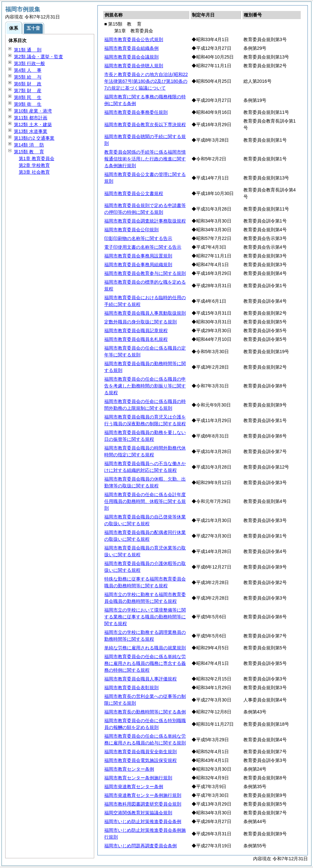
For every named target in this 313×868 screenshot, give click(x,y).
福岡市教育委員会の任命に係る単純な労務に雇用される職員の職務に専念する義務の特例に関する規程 (145, 663)
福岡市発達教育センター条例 (134, 787)
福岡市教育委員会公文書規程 (134, 193)
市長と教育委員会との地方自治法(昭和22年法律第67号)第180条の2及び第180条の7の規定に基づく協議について (146, 81)
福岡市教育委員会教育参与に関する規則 (145, 273)
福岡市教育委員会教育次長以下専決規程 (145, 125)
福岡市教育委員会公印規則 (131, 230)
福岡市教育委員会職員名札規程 (136, 339)
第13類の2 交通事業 (34, 138)
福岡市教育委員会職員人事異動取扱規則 (145, 313)
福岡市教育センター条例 (129, 769)
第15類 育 (29, 152)
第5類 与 (28, 77)
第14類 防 (29, 145)
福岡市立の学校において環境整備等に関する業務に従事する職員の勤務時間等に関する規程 (145, 617)
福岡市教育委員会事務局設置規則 (138, 256)
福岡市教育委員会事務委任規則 (136, 112)
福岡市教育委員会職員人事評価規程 (140, 679)
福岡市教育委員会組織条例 (131, 48)
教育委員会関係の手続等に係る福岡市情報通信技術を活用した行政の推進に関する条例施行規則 (145, 159)
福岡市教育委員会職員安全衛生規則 (140, 752)
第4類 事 (28, 70)
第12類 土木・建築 (33, 125)
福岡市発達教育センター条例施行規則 (143, 795)
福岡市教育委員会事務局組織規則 (138, 265)
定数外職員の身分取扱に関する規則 (140, 322)
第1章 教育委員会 (37, 158)
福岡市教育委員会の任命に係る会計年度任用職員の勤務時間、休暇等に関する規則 (145, 501)
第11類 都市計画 (31, 118)
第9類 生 (28, 104)
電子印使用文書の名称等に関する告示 (143, 247)
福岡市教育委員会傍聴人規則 (134, 66)
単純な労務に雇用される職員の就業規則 (145, 648)
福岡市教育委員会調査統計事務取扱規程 (145, 221)
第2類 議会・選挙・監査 (39, 57)
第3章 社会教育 (34, 172)
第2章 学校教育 (34, 165)
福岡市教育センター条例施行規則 (138, 778)
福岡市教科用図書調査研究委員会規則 (143, 804)
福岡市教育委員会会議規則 (131, 57)
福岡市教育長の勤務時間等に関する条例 (145, 712)
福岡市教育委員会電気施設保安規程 (140, 760)
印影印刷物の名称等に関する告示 (138, 238)
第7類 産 (28, 91)
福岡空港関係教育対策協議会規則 (138, 813)
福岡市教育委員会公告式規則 (134, 39)
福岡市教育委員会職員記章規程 (136, 331)
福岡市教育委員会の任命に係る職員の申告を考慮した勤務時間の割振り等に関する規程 (145, 386)
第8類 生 (28, 97)
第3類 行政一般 (29, 63)
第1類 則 (28, 50)
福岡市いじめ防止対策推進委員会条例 (143, 821)
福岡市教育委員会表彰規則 (131, 688)
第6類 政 (28, 84)
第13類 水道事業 (31, 131)
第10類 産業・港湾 (33, 111)
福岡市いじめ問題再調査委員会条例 (140, 846)
